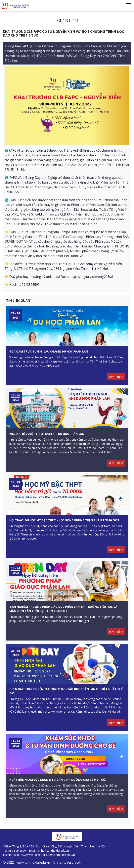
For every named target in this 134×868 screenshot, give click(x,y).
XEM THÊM (116, 377)
